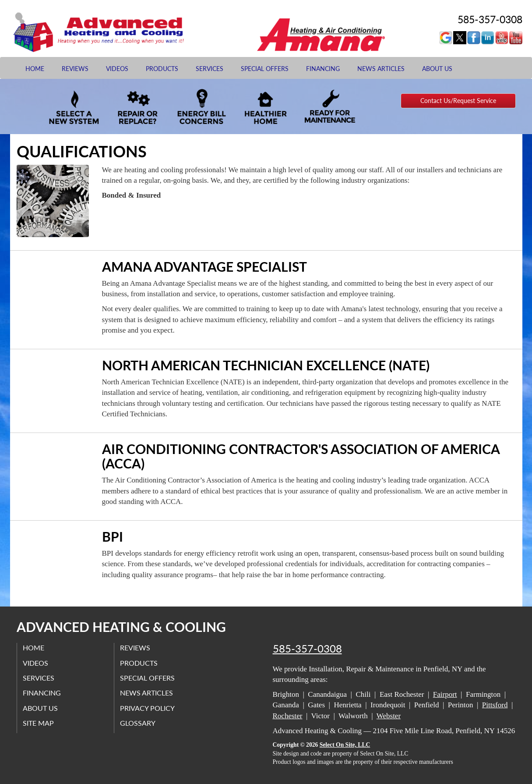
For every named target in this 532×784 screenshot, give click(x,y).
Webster (389, 716)
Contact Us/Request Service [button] (458, 101)
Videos (117, 69)
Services (210, 69)
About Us (437, 69)
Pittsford (495, 705)
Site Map (39, 722)
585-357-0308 (307, 649)
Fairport (445, 694)
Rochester (288, 716)
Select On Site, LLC (345, 745)
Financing (323, 69)
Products (162, 69)
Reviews (75, 69)
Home (35, 69)
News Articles (381, 69)
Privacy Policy (148, 708)
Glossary (139, 722)
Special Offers (265, 69)
